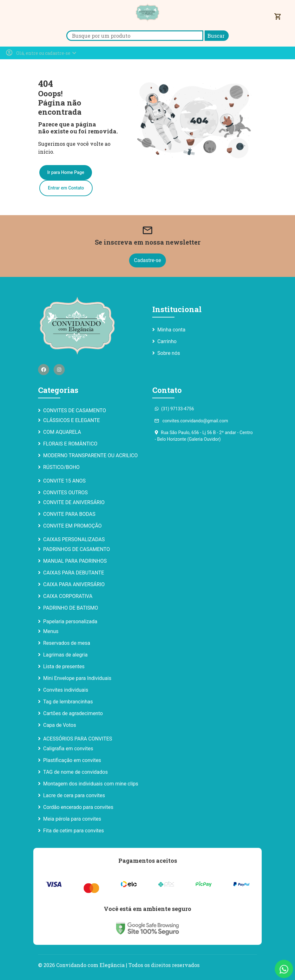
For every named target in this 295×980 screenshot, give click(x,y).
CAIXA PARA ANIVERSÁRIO (74, 584)
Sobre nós (169, 353)
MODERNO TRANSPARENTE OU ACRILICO (90, 455)
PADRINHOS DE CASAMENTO (76, 549)
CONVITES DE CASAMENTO (75, 410)
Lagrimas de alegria (65, 655)
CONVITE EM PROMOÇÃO (72, 526)
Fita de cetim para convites (74, 831)
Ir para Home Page (66, 172)
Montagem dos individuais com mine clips (91, 784)
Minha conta (171, 330)
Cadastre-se (147, 260)
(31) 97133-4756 (174, 409)
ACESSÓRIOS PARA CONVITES (78, 739)
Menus (51, 631)
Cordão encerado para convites (78, 807)
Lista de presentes (64, 666)
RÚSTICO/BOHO (61, 467)
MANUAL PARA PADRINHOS (75, 561)
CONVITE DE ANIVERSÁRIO (74, 502)
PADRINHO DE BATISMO (71, 608)
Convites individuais (66, 690)
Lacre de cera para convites (74, 795)
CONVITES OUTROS (66, 493)
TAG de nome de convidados (75, 772)
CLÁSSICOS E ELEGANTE (72, 420)
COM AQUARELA (62, 432)
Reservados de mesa (67, 643)
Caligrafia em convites (68, 749)
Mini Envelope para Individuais (77, 678)
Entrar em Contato (66, 188)
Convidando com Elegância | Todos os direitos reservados (128, 965)
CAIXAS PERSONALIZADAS (74, 539)
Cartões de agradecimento (73, 713)
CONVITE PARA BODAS (69, 514)
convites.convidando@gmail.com (191, 421)
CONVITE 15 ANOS (64, 481)
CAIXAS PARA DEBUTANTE (74, 573)
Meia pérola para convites (72, 819)
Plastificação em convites (72, 760)
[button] (42, 53)
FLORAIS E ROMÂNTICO (70, 444)
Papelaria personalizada (70, 621)
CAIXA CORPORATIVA (68, 596)
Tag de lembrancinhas (68, 702)
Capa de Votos (60, 725)
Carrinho (167, 341)
